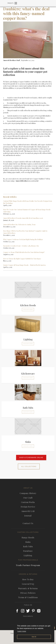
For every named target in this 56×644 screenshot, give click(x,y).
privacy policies (28, 593)
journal (28, 516)
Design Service (28, 507)
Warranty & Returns (28, 588)
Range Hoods (28, 538)
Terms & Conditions (28, 597)
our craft (28, 498)
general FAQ (28, 584)
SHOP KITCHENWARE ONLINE (31, 458)
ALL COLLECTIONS (29, 466)
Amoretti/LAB (28, 511)
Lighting (28, 555)
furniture (28, 551)
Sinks (28, 542)
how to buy (28, 579)
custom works (28, 502)
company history (28, 493)
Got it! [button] (34, 637)
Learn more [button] (22, 631)
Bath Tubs (28, 546)
